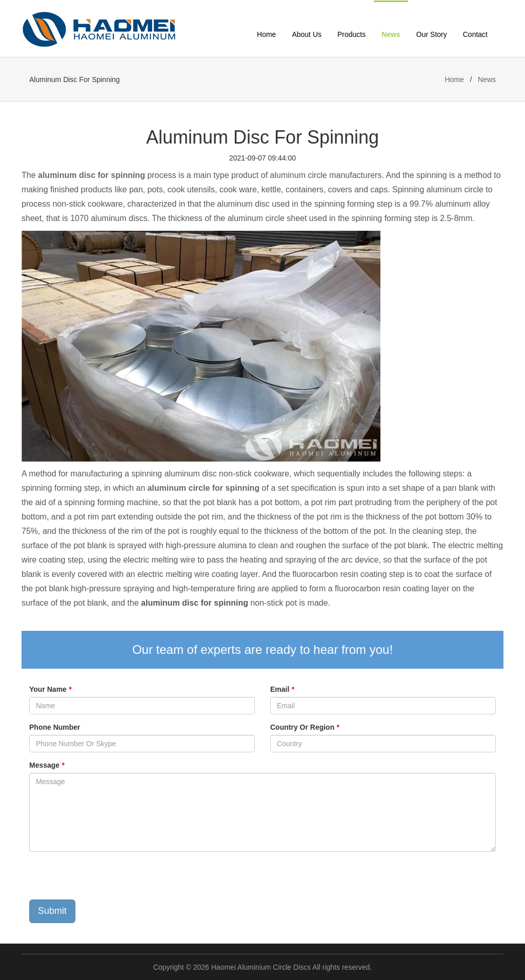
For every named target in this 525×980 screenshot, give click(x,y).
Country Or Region (305, 727)
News (391, 34)
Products (351, 34)
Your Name (50, 689)
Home (266, 34)
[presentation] (107, 879)
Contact (475, 34)
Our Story (432, 34)
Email (282, 689)
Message (47, 765)
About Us (307, 34)
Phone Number (55, 727)
